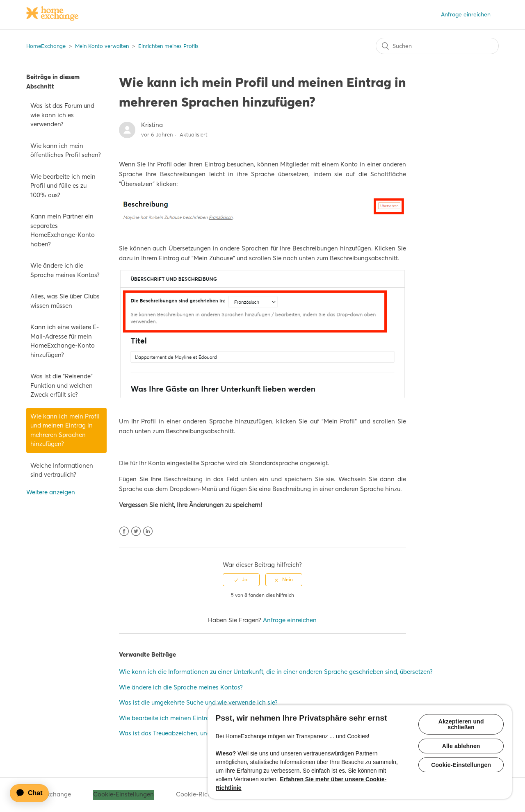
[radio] (241, 580)
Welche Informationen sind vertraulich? (62, 470)
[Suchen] (437, 46)
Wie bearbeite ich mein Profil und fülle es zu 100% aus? (63, 186)
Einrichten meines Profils (168, 46)
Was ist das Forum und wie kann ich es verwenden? (62, 115)
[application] (33, 793)
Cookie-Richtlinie (201, 794)
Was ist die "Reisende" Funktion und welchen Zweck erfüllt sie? (62, 385)
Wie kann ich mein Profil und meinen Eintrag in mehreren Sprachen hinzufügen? (65, 430)
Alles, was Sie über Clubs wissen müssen (65, 301)
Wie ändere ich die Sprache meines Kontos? (65, 270)
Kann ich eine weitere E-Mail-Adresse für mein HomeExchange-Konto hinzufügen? (65, 341)
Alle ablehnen (461, 746)
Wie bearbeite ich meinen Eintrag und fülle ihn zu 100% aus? (204, 718)
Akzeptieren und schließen (461, 724)
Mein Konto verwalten (102, 46)
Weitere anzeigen (51, 492)
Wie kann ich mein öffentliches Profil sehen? (66, 150)
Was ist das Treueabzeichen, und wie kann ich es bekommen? (205, 733)
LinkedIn (148, 531)
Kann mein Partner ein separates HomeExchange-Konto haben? (63, 230)
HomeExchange (46, 46)
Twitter (136, 531)
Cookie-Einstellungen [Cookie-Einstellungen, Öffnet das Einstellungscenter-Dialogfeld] (461, 765)
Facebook (124, 531)
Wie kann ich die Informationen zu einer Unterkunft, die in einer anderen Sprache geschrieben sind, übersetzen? (276, 672)
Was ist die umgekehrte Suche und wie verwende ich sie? (198, 702)
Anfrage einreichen (466, 14)
